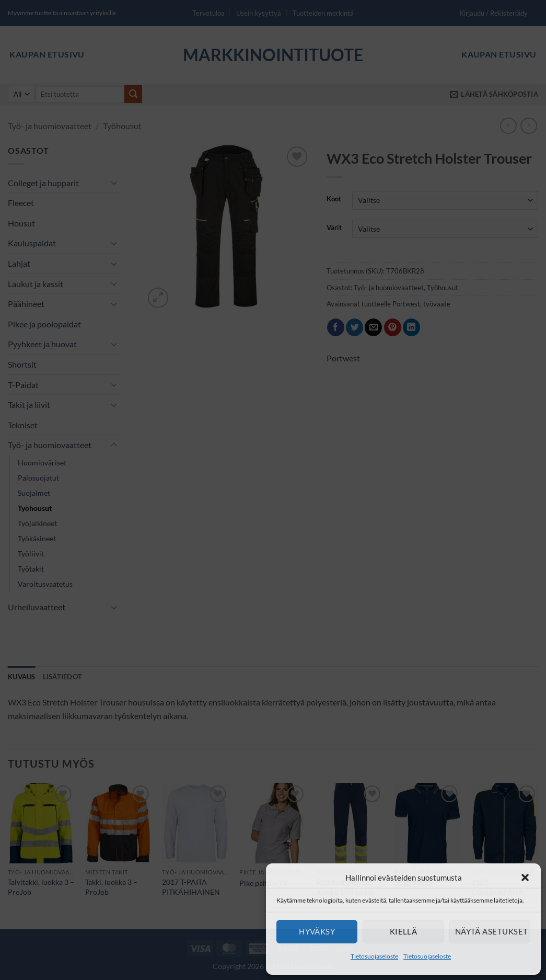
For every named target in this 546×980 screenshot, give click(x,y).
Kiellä (404, 931)
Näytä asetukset (492, 931)
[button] (525, 878)
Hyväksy (317, 931)
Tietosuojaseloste (374, 956)
